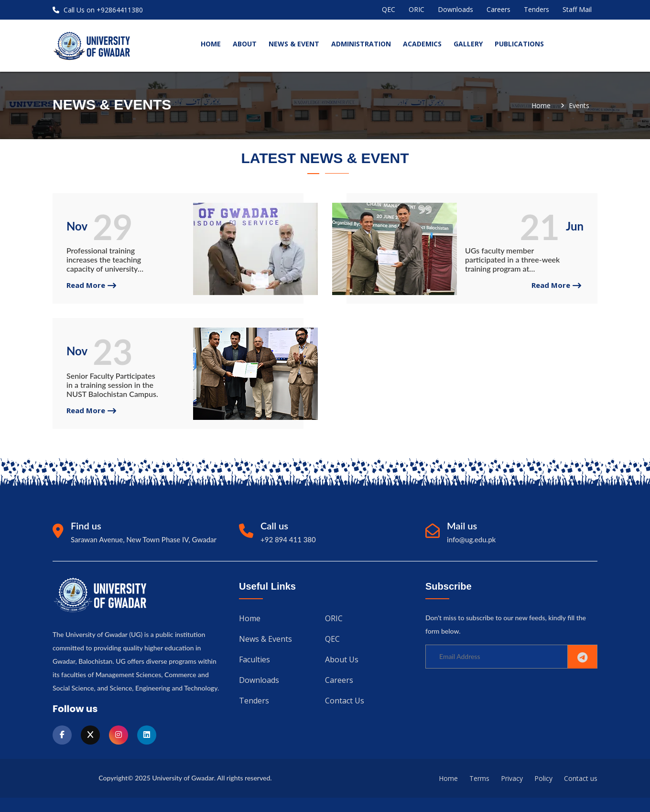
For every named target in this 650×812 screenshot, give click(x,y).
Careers (498, 9)
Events (579, 106)
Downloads (455, 9)
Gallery (468, 44)
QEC (389, 9)
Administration (361, 44)
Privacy (512, 778)
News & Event (294, 44)
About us (342, 658)
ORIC (417, 9)
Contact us (345, 699)
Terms (479, 778)
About (245, 44)
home (211, 44)
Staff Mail (577, 9)
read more (91, 285)
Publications (519, 44)
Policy (543, 778)
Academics (422, 44)
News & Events (265, 638)
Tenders (536, 9)
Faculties (255, 658)
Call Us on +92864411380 (98, 10)
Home (541, 106)
